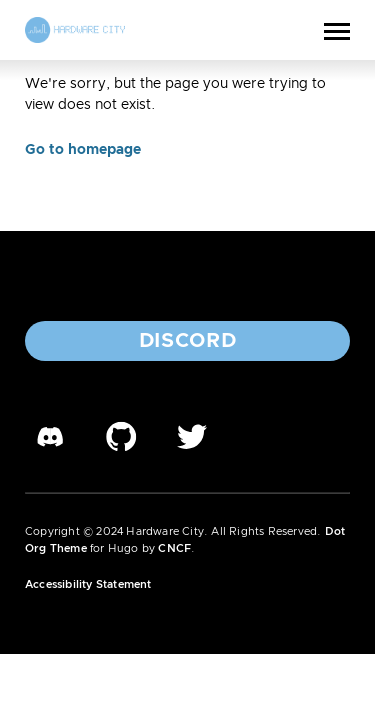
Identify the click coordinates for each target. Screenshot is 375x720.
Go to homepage (83, 150)
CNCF (174, 548)
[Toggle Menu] (337, 30)
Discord (188, 341)
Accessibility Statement (88, 584)
